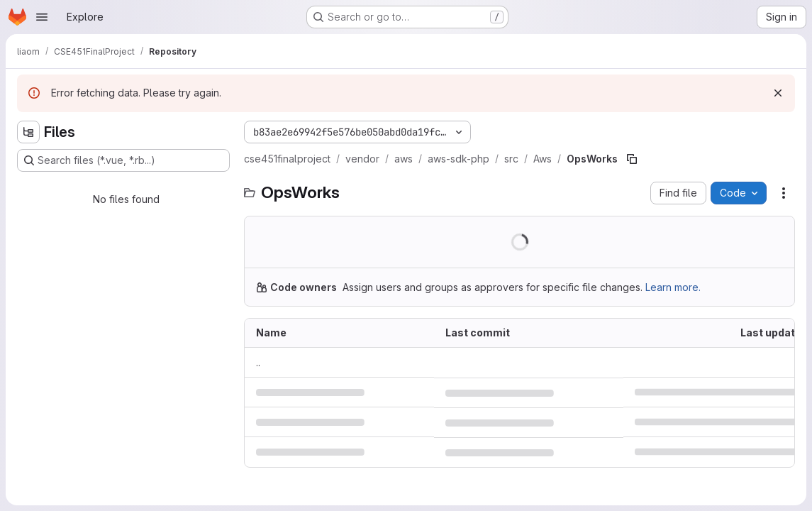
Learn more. (673, 287)
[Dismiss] (778, 93)
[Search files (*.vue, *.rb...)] (123, 160)
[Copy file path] (632, 159)
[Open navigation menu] (42, 17)
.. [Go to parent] (258, 362)
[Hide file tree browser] (28, 132)
